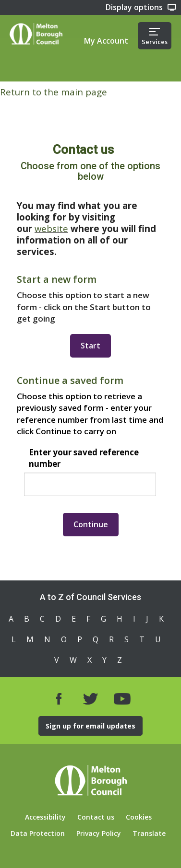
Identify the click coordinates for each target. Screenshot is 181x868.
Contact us (96, 817)
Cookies (139, 817)
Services (155, 37)
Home (36, 34)
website (51, 228)
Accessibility (45, 817)
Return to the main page (54, 92)
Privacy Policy (99, 833)
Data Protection (38, 833)
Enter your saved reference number (84, 458)
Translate (149, 833)
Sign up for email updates (90, 726)
